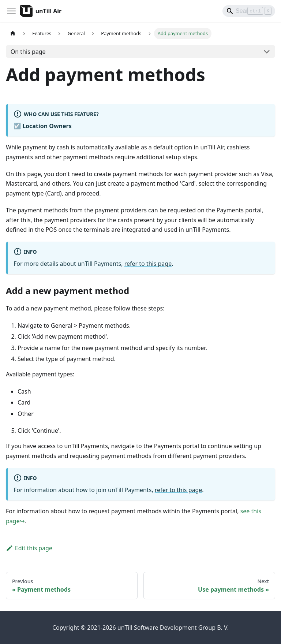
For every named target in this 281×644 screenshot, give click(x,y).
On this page (28, 52)
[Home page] (13, 33)
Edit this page (29, 548)
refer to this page (148, 264)
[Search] (249, 11)
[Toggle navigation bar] (11, 11)
